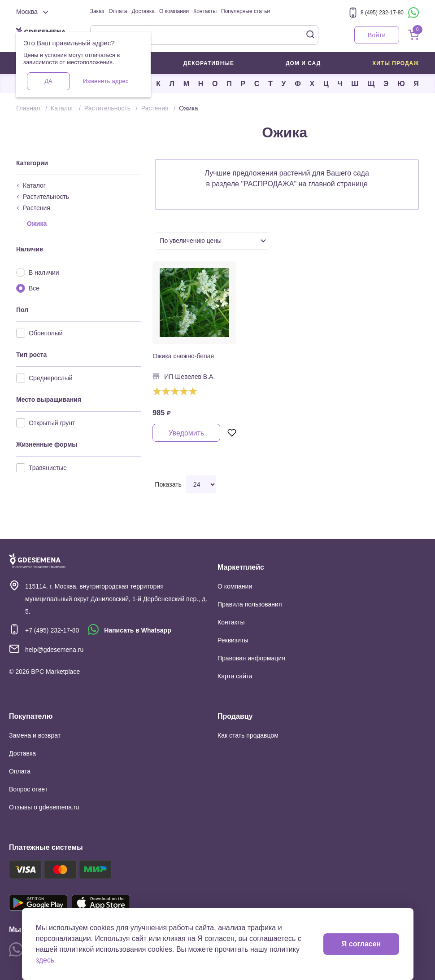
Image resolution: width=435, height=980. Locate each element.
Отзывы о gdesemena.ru (44, 807)
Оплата (118, 11)
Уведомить (186, 433)
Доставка (143, 11)
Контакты (205, 11)
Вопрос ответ (28, 789)
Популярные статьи (246, 11)
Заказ (97, 11)
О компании (174, 11)
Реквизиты (233, 640)
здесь (45, 960)
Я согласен (361, 944)
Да (48, 81)
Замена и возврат (35, 735)
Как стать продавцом (248, 735)
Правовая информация (251, 658)
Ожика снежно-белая (183, 356)
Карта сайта (235, 676)
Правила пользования (250, 604)
